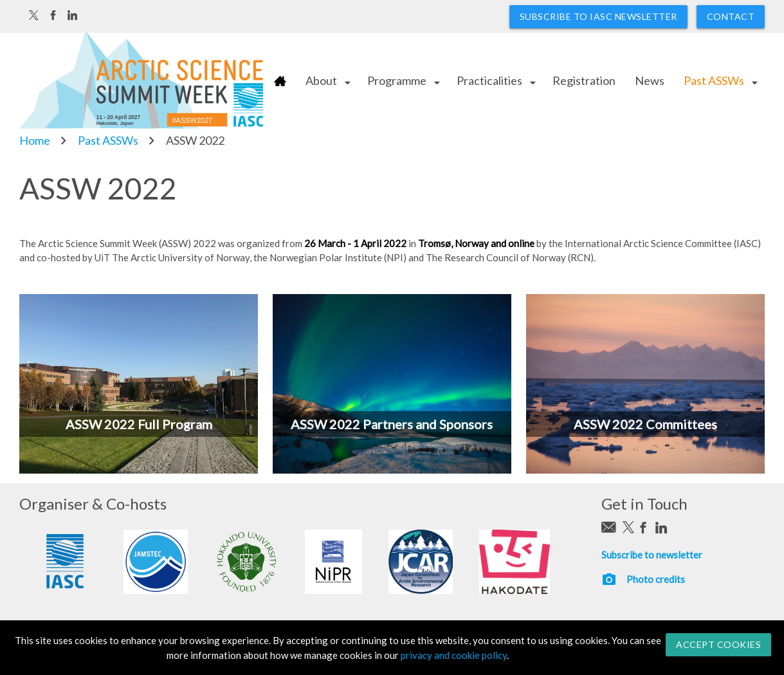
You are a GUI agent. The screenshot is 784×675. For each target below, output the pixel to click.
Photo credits (656, 579)
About (321, 80)
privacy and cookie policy (454, 655)
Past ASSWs (714, 80)
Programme (397, 80)
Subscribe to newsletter (652, 555)
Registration (584, 80)
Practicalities (489, 80)
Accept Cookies (718, 644)
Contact (731, 16)
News (650, 80)
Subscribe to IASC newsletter (598, 16)
